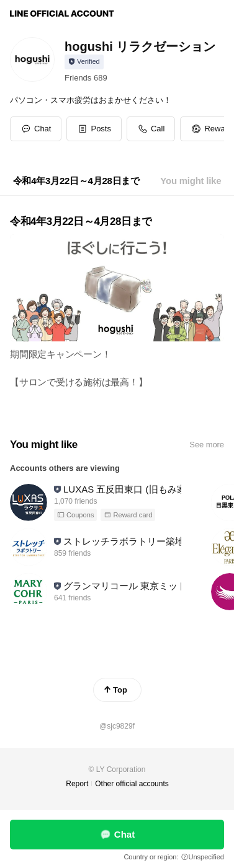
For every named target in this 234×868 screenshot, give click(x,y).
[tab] (76, 181)
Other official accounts (132, 784)
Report (77, 784)
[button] (94, 129)
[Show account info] (84, 62)
